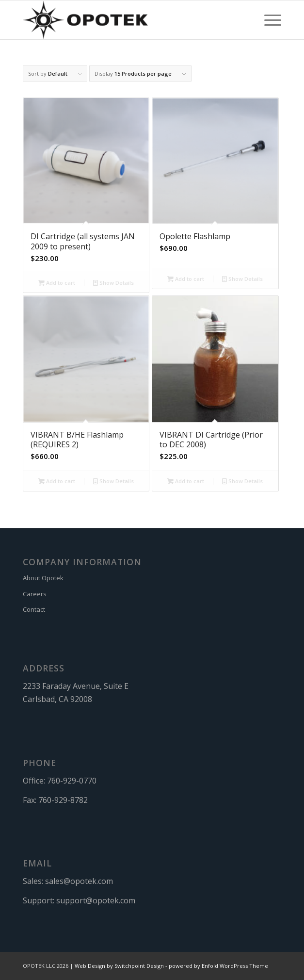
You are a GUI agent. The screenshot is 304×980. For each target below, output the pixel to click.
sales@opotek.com (79, 881)
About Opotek (43, 578)
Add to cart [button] (57, 283)
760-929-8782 (63, 800)
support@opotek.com (96, 900)
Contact (34, 609)
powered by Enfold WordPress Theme (218, 966)
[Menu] (268, 20)
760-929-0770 (72, 781)
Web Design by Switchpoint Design (119, 966)
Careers (35, 594)
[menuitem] (268, 20)
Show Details (113, 283)
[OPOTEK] (126, 20)
